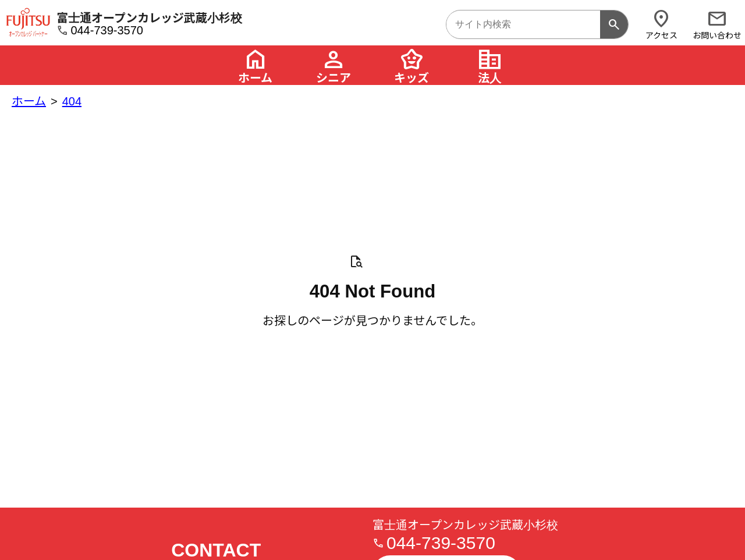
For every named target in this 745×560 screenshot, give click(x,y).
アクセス (661, 24)
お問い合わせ (717, 24)
